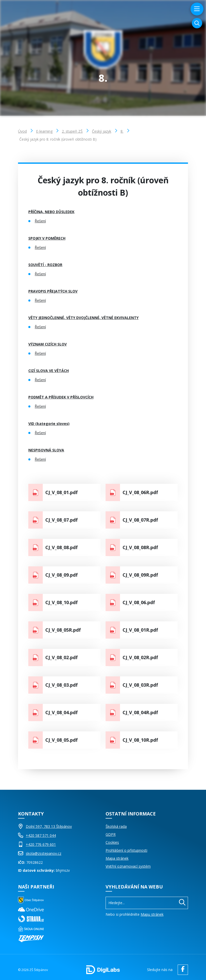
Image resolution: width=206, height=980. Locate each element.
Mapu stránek (152, 914)
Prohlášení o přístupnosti (126, 850)
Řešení (40, 221)
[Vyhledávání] (197, 23)
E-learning (44, 131)
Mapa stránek (117, 858)
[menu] (196, 9)
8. (122, 131)
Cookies (112, 842)
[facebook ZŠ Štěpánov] (182, 970)
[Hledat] (182, 903)
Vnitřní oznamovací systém (128, 866)
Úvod (22, 131)
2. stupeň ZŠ (72, 131)
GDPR (111, 834)
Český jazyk (102, 131)
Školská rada (116, 826)
